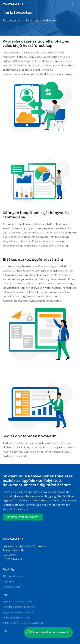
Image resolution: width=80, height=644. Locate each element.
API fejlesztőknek (13, 576)
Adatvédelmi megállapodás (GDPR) (23, 623)
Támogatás (9, 581)
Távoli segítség (11, 587)
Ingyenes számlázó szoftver (18, 612)
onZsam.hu (13, 4)
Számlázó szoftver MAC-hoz (19, 607)
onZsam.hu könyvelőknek (17, 601)
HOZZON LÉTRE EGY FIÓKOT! (23, 517)
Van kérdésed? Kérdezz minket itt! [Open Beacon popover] (48, 632)
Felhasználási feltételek (16, 618)
